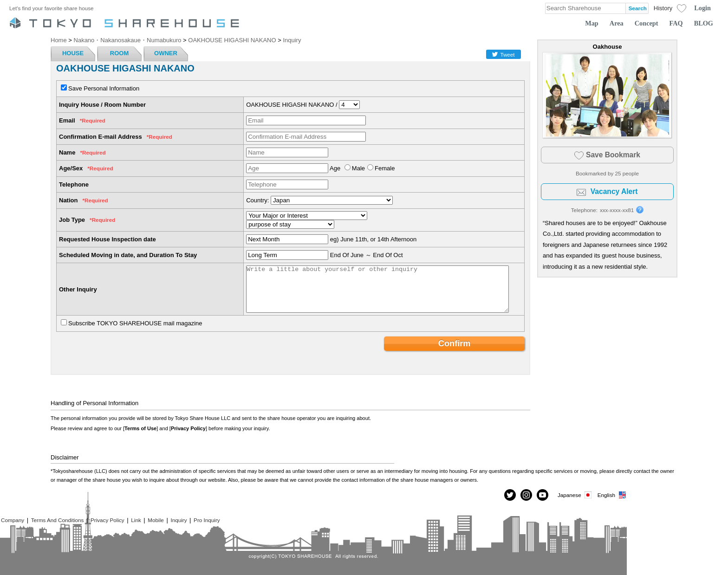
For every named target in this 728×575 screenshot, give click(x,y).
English (612, 495)
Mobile (156, 520)
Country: (257, 200)
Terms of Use (140, 428)
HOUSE (73, 53)
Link (136, 520)
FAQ (676, 23)
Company (13, 520)
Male (358, 168)
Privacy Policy (188, 428)
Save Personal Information (104, 88)
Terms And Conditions (58, 520)
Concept (647, 23)
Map (592, 23)
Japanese (575, 495)
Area (617, 23)
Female (385, 168)
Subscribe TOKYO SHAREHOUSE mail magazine (135, 323)
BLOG (704, 23)
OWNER (166, 53)
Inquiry (179, 520)
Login (702, 8)
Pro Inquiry (207, 520)
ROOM (119, 53)
